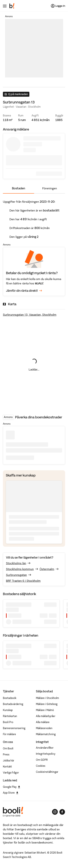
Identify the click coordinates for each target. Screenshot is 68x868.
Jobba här (9, 761)
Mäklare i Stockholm (47, 698)
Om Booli (8, 748)
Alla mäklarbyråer (46, 716)
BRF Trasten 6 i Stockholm (23, 581)
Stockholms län (16, 563)
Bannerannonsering (14, 728)
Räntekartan (10, 716)
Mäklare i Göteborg (47, 704)
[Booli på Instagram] (55, 812)
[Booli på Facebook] (62, 812)
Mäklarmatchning (46, 734)
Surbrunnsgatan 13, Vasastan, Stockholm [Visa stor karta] (30, 315)
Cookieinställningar (47, 772)
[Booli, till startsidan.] (12, 6)
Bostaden (18, 188)
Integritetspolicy (46, 754)
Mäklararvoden (44, 728)
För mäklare (9, 734)
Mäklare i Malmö (45, 710)
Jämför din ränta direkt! (24, 291)
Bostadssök (10, 698)
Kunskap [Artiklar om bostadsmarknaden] (8, 710)
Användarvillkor (45, 748)
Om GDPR (42, 760)
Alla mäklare (43, 722)
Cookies (41, 766)
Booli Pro (8, 722)
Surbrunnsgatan (16, 575)
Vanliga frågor (11, 773)
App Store (11, 793)
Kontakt (7, 767)
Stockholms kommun (20, 569)
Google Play (12, 787)
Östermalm (47, 569)
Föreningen (50, 188)
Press (6, 754)
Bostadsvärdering (13, 704)
